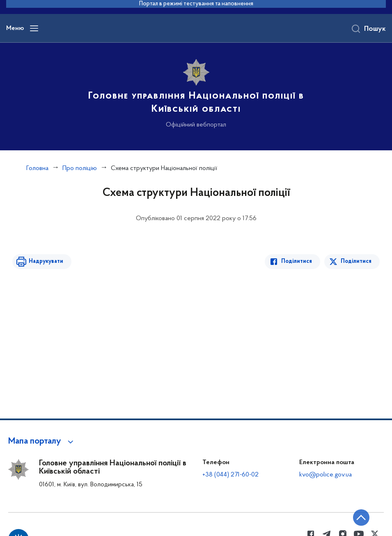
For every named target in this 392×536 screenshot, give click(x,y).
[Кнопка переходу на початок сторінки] (361, 518)
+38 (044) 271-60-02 (230, 475)
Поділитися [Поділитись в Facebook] (297, 261)
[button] (42, 442)
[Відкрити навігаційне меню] (34, 28)
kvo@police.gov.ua (326, 475)
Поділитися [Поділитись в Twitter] (356, 261)
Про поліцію (80, 168)
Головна (37, 168)
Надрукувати (46, 261)
